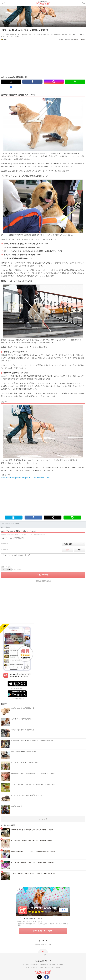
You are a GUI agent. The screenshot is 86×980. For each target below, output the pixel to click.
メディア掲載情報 (55, 967)
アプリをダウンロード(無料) (43, 931)
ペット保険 (48, 944)
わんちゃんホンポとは (28, 965)
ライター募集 (60, 965)
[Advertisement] (43, 57)
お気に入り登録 (80, 40)
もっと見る (43, 819)
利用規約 (45, 965)
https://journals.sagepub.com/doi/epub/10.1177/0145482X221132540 (26, 478)
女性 (68, 550)
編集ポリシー (39, 965)
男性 (79, 550)
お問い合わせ (52, 965)
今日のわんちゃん (40, 944)
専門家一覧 (29, 967)
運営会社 (47, 967)
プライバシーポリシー (39, 967)
